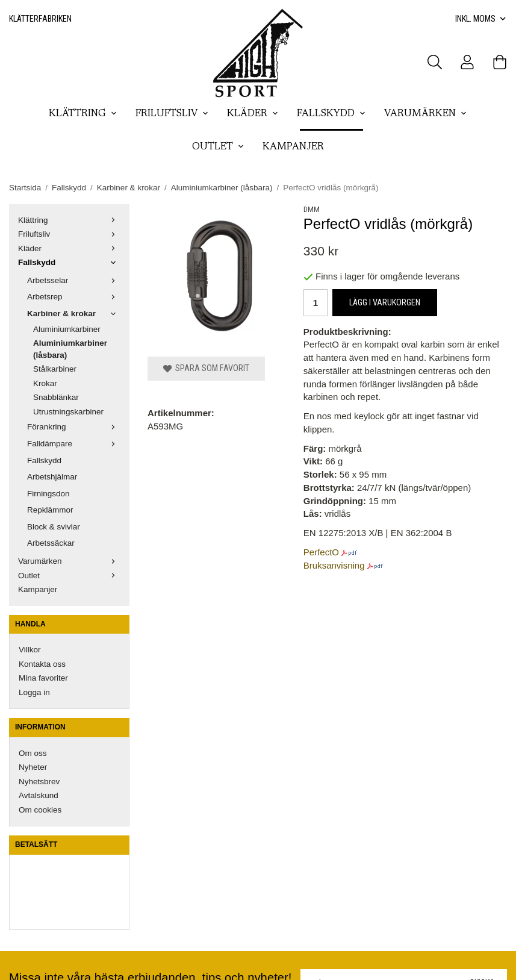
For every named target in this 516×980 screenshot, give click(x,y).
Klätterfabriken (40, 19)
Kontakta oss (42, 664)
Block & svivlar (54, 527)
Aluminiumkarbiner (67, 329)
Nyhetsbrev (39, 782)
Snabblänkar (56, 397)
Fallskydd (331, 114)
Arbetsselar (74, 280)
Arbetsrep (74, 297)
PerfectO (321, 552)
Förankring (74, 427)
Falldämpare (74, 444)
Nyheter (33, 767)
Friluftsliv (172, 114)
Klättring (83, 114)
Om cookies (40, 810)
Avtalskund (39, 795)
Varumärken (426, 114)
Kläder (253, 114)
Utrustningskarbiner (68, 412)
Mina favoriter (43, 678)
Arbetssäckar (51, 543)
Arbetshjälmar (52, 477)
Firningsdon (48, 494)
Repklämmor (50, 510)
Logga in (34, 692)
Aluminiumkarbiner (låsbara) (70, 349)
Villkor (30, 650)
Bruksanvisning (334, 565)
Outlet (218, 147)
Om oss (33, 753)
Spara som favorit (206, 368)
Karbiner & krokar (74, 314)
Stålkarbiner (55, 369)
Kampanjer (293, 147)
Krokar (45, 383)
